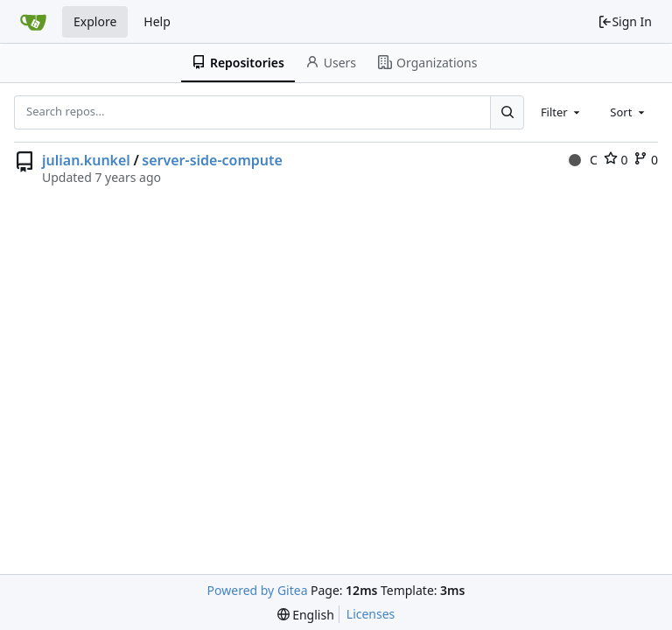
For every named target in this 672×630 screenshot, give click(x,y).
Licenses (371, 614)
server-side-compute (212, 160)
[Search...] (507, 112)
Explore (95, 21)
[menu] (306, 615)
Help (157, 21)
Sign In (625, 21)
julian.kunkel (86, 160)
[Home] (33, 22)
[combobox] (562, 112)
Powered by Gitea (258, 590)
